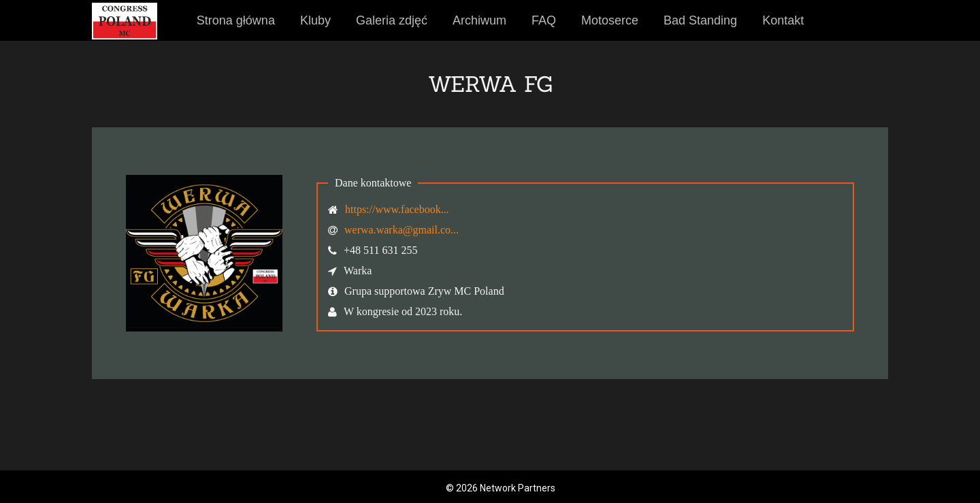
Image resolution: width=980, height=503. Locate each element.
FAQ (544, 20)
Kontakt (783, 20)
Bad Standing (700, 20)
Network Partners (518, 488)
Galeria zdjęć (392, 20)
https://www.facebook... (397, 209)
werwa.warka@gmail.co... (402, 230)
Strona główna (236, 20)
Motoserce (610, 20)
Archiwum (479, 20)
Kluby (315, 20)
